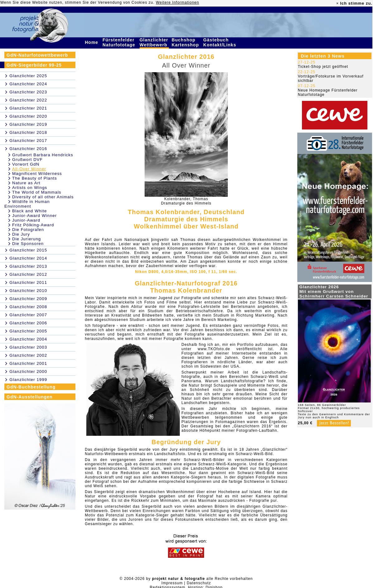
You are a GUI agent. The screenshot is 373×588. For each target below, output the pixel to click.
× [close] (337, 3)
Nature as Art (26, 183)
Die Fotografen (28, 230)
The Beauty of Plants (35, 178)
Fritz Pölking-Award (33, 225)
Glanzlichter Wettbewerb (154, 42)
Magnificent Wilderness (37, 174)
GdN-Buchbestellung (31, 387)
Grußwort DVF (27, 160)
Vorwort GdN (26, 164)
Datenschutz (199, 583)
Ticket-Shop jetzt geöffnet (323, 67)
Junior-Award (26, 220)
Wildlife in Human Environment (27, 204)
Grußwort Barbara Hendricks (43, 155)
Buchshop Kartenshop (186, 42)
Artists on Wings (30, 188)
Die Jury (21, 234)
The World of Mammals (37, 192)
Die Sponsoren (28, 244)
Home (92, 42)
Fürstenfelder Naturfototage (120, 42)
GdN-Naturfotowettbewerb (37, 55)
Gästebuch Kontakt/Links (220, 42)
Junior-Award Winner (34, 216)
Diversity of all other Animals (43, 197)
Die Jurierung (26, 239)
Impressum (172, 583)
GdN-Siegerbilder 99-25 (34, 65)
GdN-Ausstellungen (30, 397)
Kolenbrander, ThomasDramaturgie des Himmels (186, 201)
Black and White (29, 211)
